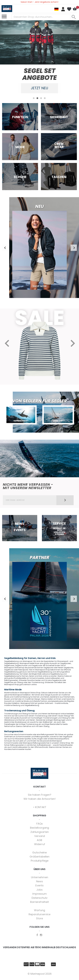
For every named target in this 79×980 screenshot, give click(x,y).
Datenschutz (39, 898)
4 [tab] (45, 98)
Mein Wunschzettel (69, 9)
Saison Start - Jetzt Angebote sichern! (39, 2)
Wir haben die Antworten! (40, 799)
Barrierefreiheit (39, 902)
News (39, 882)
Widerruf (40, 844)
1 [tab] (34, 98)
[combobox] (41, 17)
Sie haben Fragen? (40, 795)
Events (39, 886)
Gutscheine (39, 853)
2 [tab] (37, 98)
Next (74, 248)
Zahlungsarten (40, 832)
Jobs (39, 890)
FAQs (40, 824)
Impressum (40, 894)
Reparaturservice (39, 915)
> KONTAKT (40, 807)
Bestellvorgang (39, 828)
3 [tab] (41, 98)
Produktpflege (40, 861)
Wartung (39, 911)
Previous (5, 248)
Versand (40, 836)
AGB (39, 840)
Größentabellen (39, 857)
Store (39, 919)
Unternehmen (40, 878)
